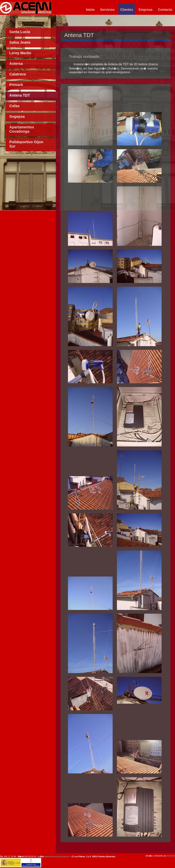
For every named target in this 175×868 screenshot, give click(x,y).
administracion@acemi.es (57, 856)
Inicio (90, 10)
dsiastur (171, 856)
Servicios (107, 10)
